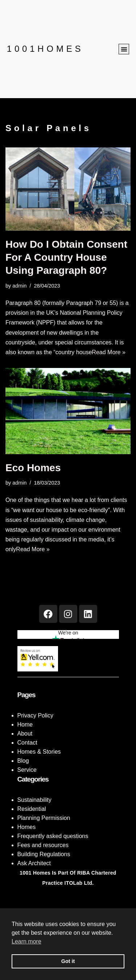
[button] (124, 49)
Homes (27, 827)
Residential (32, 809)
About (25, 734)
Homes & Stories (39, 752)
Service (27, 770)
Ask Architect (34, 863)
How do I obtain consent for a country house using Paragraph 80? (66, 257)
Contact (27, 743)
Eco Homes (33, 468)
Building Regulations (44, 854)
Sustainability (34, 800)
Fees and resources (43, 845)
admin (19, 286)
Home (25, 724)
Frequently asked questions (53, 836)
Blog (23, 761)
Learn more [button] (26, 941)
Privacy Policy (36, 715)
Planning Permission (44, 818)
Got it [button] (68, 961)
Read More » (109, 352)
